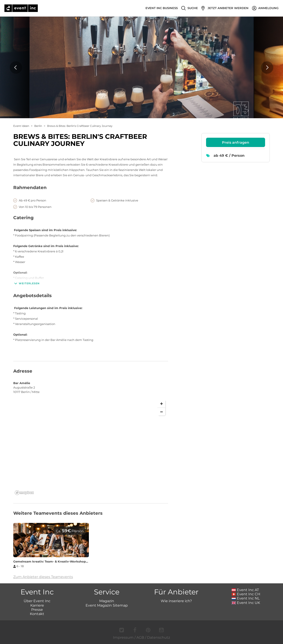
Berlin (38, 126)
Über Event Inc (37, 601)
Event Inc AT (245, 590)
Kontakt (37, 614)
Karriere (37, 605)
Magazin (107, 601)
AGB (140, 637)
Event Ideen (21, 126)
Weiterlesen (26, 283)
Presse (37, 610)
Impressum (123, 637)
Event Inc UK (246, 603)
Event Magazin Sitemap (107, 605)
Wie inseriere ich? (176, 601)
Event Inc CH (246, 594)
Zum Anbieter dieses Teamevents (43, 577)
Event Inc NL (246, 598)
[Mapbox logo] (24, 493)
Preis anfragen (236, 142)
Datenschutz (159, 637)
